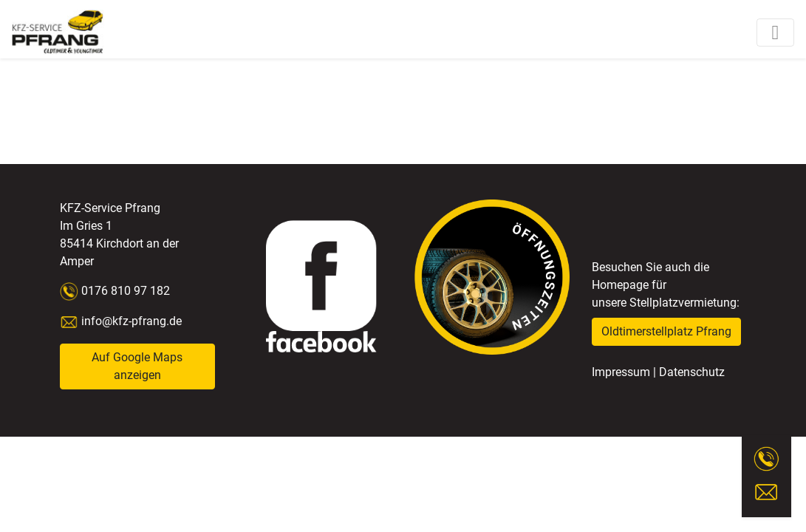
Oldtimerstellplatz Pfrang (666, 331)
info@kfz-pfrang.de (121, 321)
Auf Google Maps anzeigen (137, 366)
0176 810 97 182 (124, 291)
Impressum (621, 372)
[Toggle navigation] (775, 33)
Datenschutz (692, 372)
